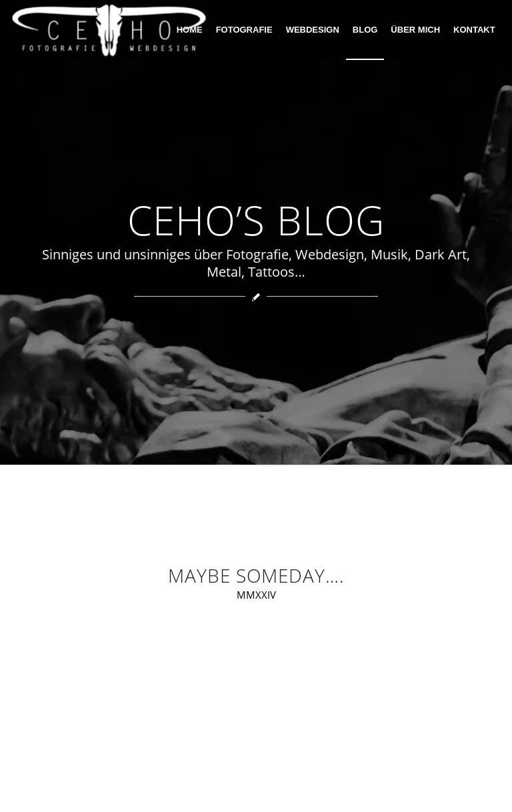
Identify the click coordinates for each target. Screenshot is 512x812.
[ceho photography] (109, 30)
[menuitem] (190, 30)
